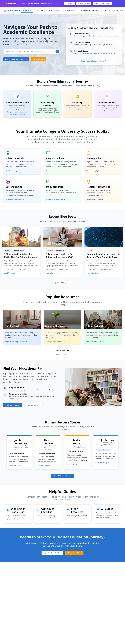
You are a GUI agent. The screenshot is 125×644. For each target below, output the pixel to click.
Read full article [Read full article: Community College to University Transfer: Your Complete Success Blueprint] (93, 273)
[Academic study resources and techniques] (78, 514)
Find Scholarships (39, 59)
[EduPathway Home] (12, 10)
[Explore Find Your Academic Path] (17, 104)
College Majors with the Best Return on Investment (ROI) (60, 256)
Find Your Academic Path (16, 59)
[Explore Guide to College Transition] (47, 104)
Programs (50, 250)
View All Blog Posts (62, 283)
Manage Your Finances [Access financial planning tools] (56, 342)
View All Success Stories (62, 476)
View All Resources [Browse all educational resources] (62, 350)
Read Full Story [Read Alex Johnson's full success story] (45, 466)
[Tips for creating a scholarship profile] (17, 514)
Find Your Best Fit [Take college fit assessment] (33, 405)
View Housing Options (95, 171)
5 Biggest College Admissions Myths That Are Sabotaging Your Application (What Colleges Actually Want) (20, 258)
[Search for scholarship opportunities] (74, 553)
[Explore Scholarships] (78, 104)
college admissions (18, 250)
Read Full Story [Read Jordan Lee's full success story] (102, 463)
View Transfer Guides (95, 199)
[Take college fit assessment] (52, 553)
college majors (60, 250)
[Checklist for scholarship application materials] (47, 514)
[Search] (32, 51)
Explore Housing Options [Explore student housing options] (16, 342)
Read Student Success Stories (94, 61)
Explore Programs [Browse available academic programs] (13, 405)
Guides (7, 250)
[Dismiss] (118, 3)
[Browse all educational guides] (108, 514)
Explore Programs (53, 171)
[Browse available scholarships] (39, 59)
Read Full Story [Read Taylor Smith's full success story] (73, 464)
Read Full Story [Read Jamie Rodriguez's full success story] (16, 466)
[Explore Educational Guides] (108, 104)
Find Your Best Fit (52, 553)
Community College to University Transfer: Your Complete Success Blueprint (103, 257)
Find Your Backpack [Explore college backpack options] (95, 342)
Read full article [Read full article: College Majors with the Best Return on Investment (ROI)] (52, 273)
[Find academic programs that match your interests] (16, 59)
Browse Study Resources (56, 199)
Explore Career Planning (15, 199)
